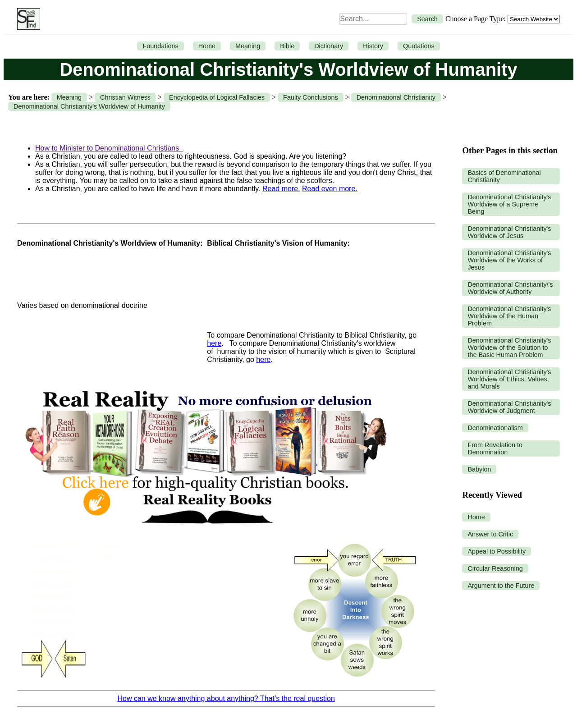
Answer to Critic (490, 534)
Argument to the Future (501, 586)
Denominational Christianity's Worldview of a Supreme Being (509, 204)
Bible (287, 46)
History (373, 46)
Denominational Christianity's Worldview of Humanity (89, 106)
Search (427, 19)
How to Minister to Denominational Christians (109, 148)
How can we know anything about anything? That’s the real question (226, 698)
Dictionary (329, 46)
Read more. (281, 189)
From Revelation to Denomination (495, 449)
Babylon (479, 469)
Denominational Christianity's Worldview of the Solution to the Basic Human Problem (509, 348)
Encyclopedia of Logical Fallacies (217, 97)
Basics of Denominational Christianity (504, 176)
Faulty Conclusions (311, 97)
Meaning (248, 46)
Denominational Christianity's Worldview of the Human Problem (509, 316)
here (214, 343)
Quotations (419, 46)
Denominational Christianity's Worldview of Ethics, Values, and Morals (509, 379)
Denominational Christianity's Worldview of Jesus (509, 232)
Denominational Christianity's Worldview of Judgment (509, 407)
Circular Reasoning (495, 568)
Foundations (160, 46)
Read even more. (330, 189)
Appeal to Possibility (497, 551)
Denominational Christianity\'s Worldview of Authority (510, 288)
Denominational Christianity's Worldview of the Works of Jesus (509, 260)
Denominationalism (495, 428)
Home (207, 46)
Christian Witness (125, 97)
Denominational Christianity (396, 97)
